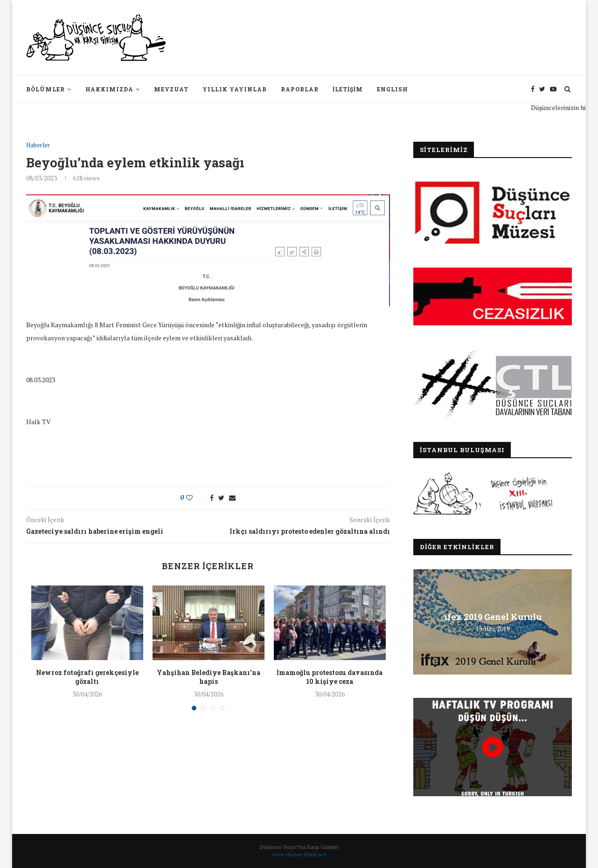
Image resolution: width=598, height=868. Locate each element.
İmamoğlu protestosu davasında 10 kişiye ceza (330, 677)
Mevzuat (171, 89)
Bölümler (45, 89)
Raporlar (300, 89)
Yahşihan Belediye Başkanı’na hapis (209, 677)
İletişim (348, 89)
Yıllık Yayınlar (235, 89)
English (393, 89)
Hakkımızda (109, 89)
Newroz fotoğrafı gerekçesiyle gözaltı (87, 677)
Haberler (38, 145)
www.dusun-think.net (299, 854)
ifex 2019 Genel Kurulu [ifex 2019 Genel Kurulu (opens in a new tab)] (493, 617)
